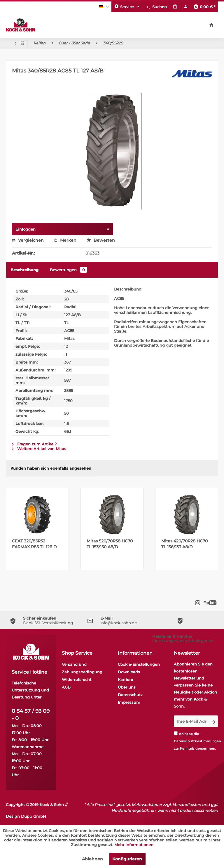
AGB (66, 687)
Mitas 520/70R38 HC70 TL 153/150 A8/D (110, 544)
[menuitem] (157, 7)
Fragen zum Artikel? (34, 444)
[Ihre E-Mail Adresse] (192, 721)
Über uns (127, 687)
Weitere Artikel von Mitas (39, 449)
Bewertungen (68, 270)
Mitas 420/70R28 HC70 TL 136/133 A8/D (184, 544)
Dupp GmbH (34, 816)
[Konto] (185, 7)
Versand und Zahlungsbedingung (82, 668)
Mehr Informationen (134, 845)
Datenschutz (130, 695)
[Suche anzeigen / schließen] (157, 7)
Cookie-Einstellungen (139, 664)
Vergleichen (28, 240)
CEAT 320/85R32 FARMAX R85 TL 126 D (34, 544)
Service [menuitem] (125, 6)
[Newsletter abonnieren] (213, 721)
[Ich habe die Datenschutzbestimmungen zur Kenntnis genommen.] (176, 733)
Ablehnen (92, 859)
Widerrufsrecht (77, 679)
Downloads (129, 672)
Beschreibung (24, 270)
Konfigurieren (127, 859)
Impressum (129, 702)
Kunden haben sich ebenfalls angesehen (51, 468)
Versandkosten (187, 805)
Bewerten (101, 240)
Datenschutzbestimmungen (197, 741)
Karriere (125, 679)
